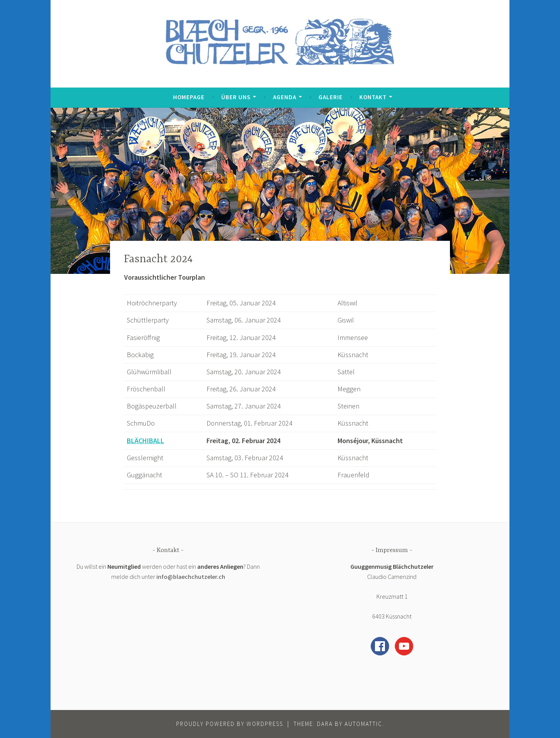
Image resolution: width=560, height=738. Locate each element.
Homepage (189, 97)
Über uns (236, 97)
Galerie (331, 97)
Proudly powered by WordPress (230, 724)
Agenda (285, 97)
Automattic (363, 724)
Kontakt (373, 97)
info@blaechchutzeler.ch (191, 577)
